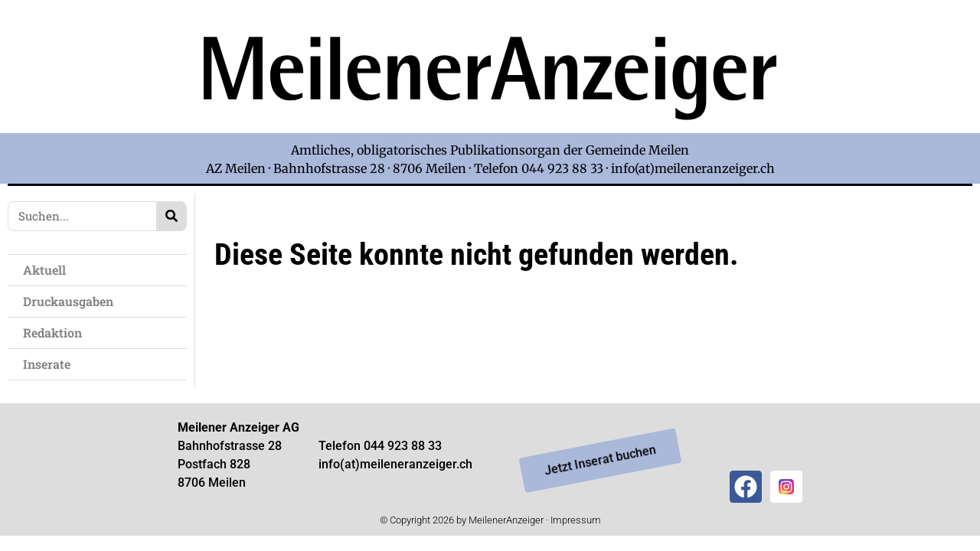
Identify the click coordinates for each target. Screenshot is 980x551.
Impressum (576, 520)
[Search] (171, 216)
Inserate (47, 364)
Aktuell (44, 270)
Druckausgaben (68, 301)
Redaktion (52, 333)
